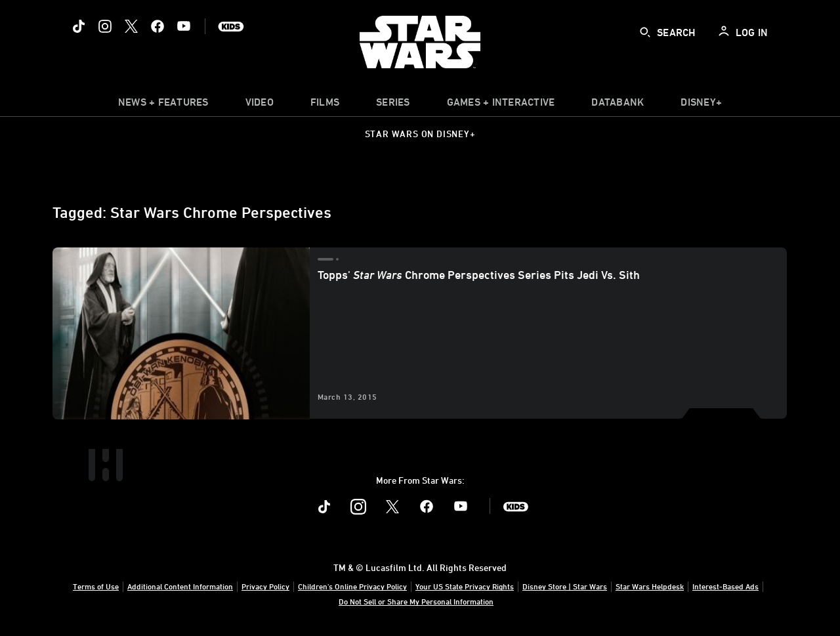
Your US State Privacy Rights (465, 586)
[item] (163, 105)
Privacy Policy (265, 586)
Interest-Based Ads (725, 586)
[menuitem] (260, 105)
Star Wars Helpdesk (650, 586)
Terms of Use (96, 586)
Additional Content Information (180, 586)
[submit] (645, 32)
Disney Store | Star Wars (565, 586)
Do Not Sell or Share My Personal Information (416, 601)
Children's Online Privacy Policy (352, 586)
